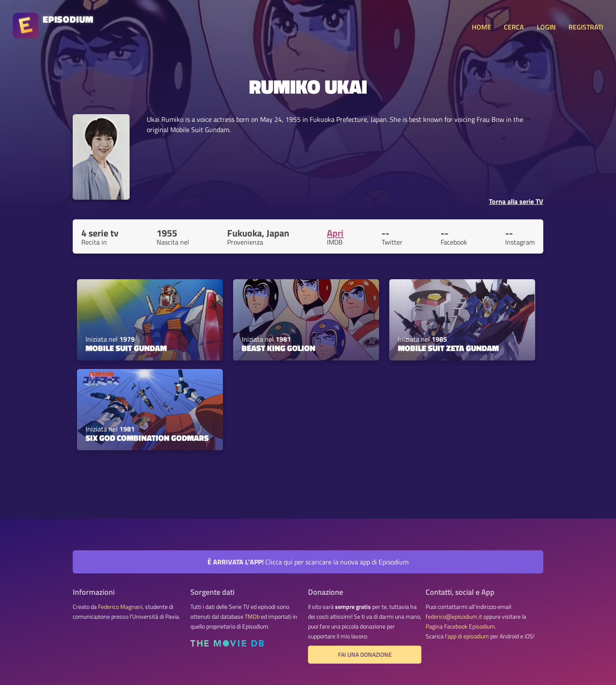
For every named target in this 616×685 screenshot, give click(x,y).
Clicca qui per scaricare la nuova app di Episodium (308, 562)
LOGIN (546, 27)
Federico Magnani (120, 607)
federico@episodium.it (454, 617)
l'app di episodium (467, 636)
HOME (481, 27)
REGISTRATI (586, 27)
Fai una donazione (365, 655)
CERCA (514, 27)
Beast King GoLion (278, 348)
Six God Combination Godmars (147, 438)
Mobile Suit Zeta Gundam (448, 348)
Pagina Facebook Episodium (460, 626)
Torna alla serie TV (516, 201)
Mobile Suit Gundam (126, 348)
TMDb (252, 617)
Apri (335, 233)
